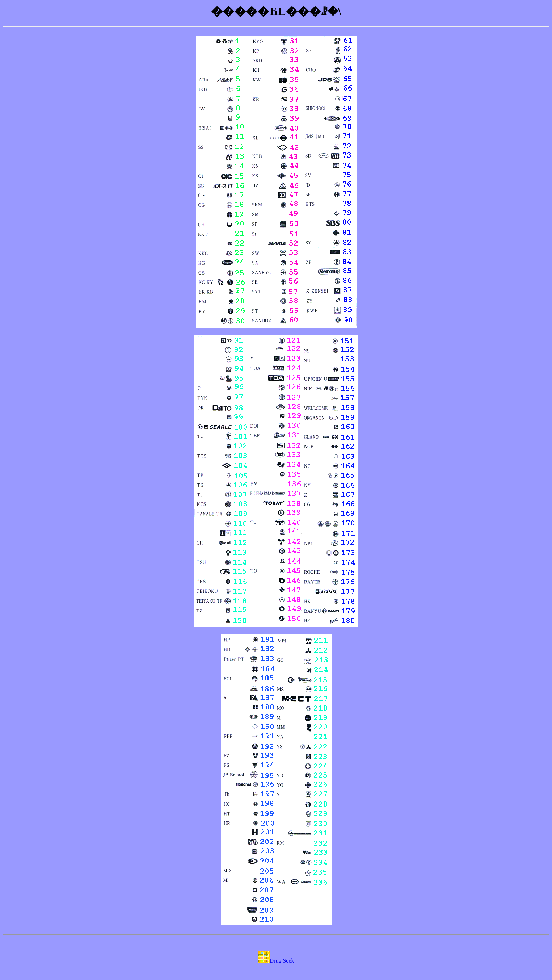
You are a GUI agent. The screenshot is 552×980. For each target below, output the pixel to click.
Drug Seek (276, 961)
